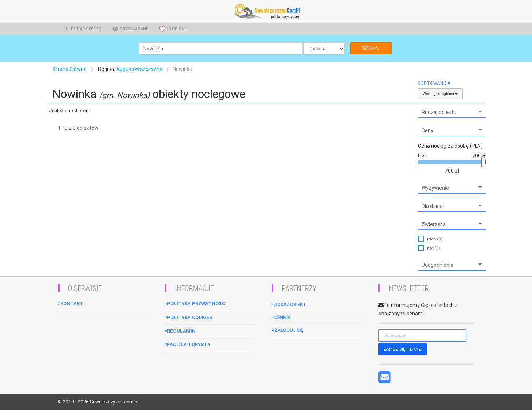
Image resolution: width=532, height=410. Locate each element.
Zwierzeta (434, 224)
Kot (434, 248)
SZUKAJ (371, 48)
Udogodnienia (437, 265)
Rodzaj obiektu (439, 112)
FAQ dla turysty (188, 344)
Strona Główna (69, 69)
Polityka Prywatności (196, 303)
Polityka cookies (188, 317)
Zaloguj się (287, 330)
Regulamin (180, 331)
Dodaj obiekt (289, 305)
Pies (435, 239)
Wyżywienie (435, 188)
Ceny (427, 130)
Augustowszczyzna (139, 69)
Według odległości (440, 94)
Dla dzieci (433, 206)
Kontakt (71, 303)
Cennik (281, 317)
